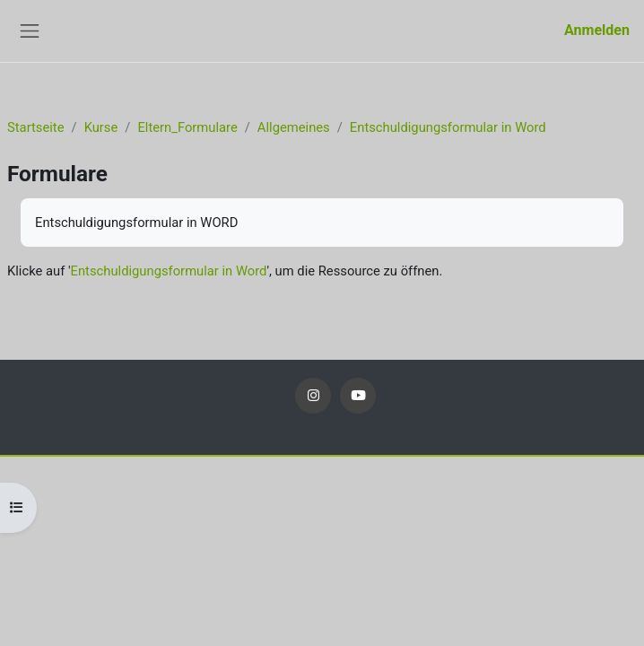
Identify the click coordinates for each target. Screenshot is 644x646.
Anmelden (597, 30)
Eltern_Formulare (187, 127)
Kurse (101, 127)
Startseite (36, 127)
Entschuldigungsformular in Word (448, 127)
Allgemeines (294, 127)
